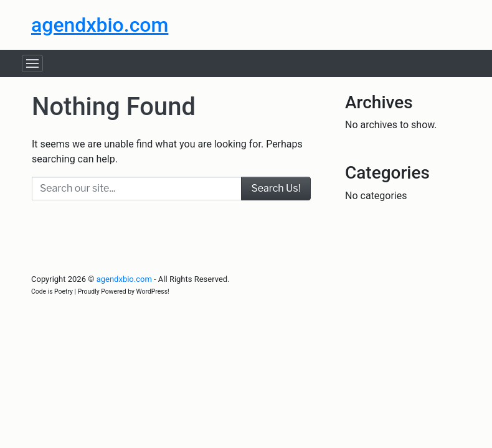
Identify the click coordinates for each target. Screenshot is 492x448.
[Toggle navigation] (32, 63)
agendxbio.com (100, 25)
